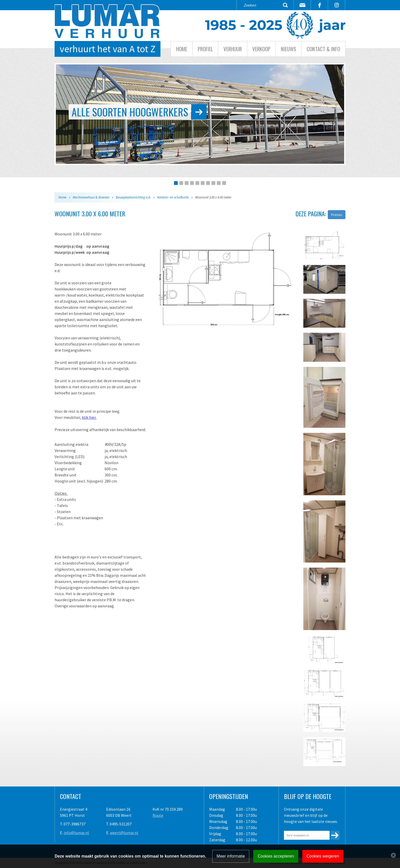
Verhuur (233, 49)
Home (182, 49)
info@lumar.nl (76, 833)
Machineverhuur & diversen (91, 197)
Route (158, 815)
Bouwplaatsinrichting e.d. (133, 197)
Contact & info (323, 49)
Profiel (205, 49)
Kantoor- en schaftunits (173, 197)
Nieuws (289, 49)
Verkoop (261, 49)
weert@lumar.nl (124, 833)
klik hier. (89, 417)
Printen (337, 215)
